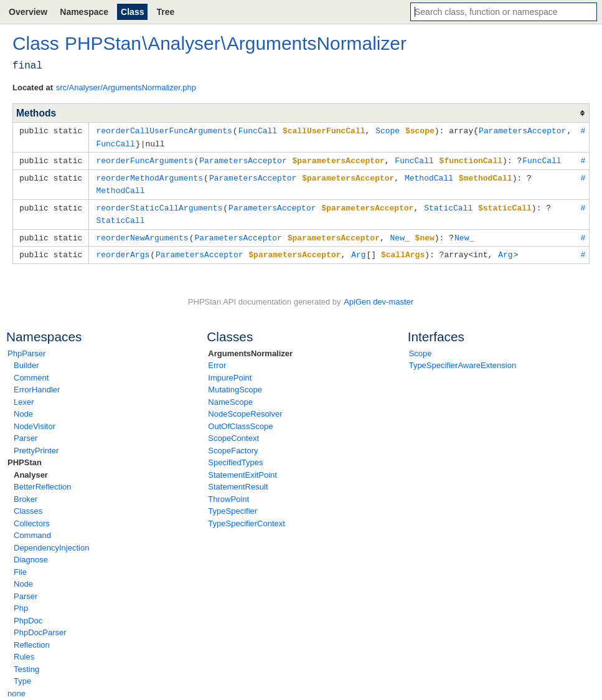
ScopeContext (233, 433)
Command (32, 530)
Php (21, 603)
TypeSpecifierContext (247, 518)
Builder (26, 360)
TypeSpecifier (233, 505)
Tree (165, 12)
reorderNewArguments (142, 233)
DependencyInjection (51, 542)
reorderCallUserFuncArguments (164, 130)
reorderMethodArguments (149, 176)
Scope (421, 348)
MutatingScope (235, 384)
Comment (31, 372)
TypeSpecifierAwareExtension (463, 360)
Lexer (24, 396)
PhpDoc (28, 615)
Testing (26, 664)
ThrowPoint (228, 494)
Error (217, 360)
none (16, 688)
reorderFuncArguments (144, 159)
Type (22, 675)
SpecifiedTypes (235, 457)
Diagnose (31, 554)
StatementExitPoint (242, 469)
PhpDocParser (40, 627)
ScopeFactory (233, 445)
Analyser (31, 469)
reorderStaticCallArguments (159, 204)
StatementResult (238, 481)
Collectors (32, 518)
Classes (28, 505)
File (20, 566)
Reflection (32, 639)
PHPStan (25, 457)
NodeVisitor (35, 421)
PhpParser (26, 348)
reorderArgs (123, 249)
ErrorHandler (37, 384)
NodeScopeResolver (245, 408)
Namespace (84, 12)
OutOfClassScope (240, 421)
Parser (26, 433)
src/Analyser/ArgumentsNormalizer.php (126, 87)
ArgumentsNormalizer (250, 348)
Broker (26, 494)
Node (23, 408)
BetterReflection (43, 481)
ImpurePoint (230, 372)
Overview (28, 12)
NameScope (230, 396)
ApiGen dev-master (379, 296)
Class (132, 12)
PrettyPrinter (36, 445)
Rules (24, 651)
